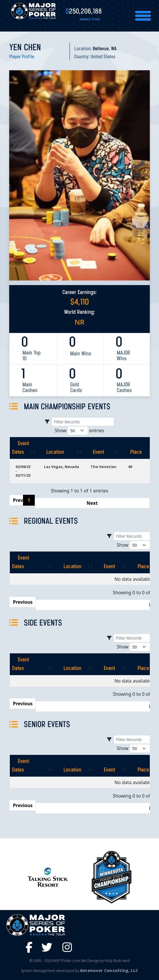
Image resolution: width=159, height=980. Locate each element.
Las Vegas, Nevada (62, 467)
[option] (112, 877)
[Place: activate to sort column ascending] (139, 448)
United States (103, 57)
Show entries (79, 431)
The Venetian (104, 467)
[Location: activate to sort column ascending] (62, 448)
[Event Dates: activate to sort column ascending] (24, 448)
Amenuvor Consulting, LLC (109, 970)
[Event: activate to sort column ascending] (104, 448)
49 (130, 467)
